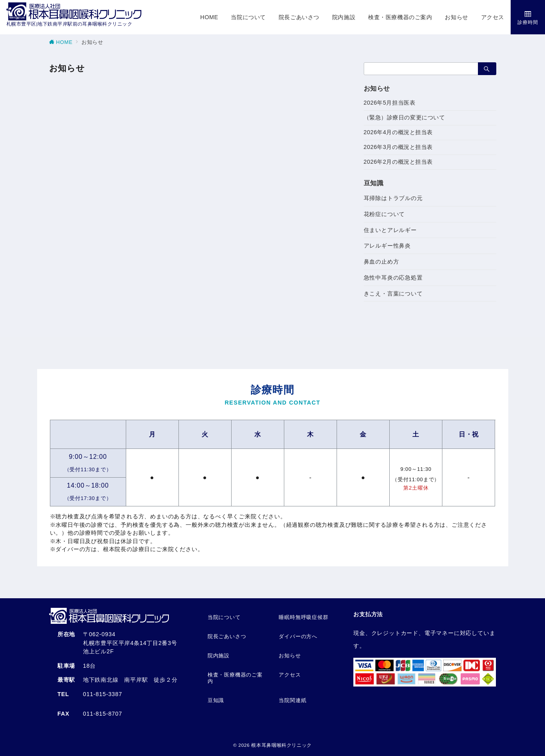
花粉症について (384, 214)
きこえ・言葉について (393, 294)
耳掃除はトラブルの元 (393, 198)
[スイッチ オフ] (528, 17)
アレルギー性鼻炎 (387, 246)
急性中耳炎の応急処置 (393, 278)
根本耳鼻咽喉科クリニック (281, 745)
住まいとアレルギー (390, 230)
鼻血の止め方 (381, 262)
